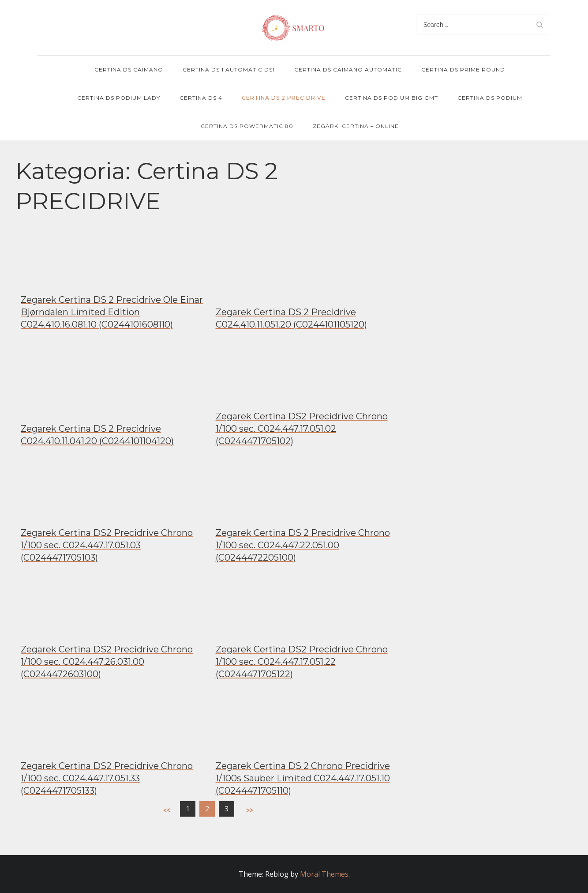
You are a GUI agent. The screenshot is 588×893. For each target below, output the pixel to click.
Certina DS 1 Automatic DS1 (229, 70)
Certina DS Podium (490, 98)
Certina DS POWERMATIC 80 (247, 126)
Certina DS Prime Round (463, 70)
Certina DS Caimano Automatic (348, 70)
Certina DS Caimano (129, 70)
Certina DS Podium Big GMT (391, 98)
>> (250, 810)
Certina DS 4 (201, 98)
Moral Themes (324, 874)
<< (167, 810)
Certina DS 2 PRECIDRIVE (284, 98)
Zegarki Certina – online (356, 126)
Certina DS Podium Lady (119, 98)
